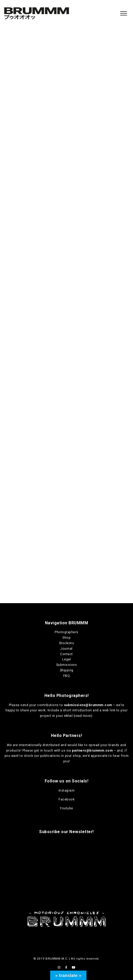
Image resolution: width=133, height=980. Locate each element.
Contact (66, 654)
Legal (67, 659)
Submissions (67, 665)
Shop (66, 638)
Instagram (67, 790)
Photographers (66, 632)
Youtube (66, 808)
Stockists (67, 643)
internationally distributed (39, 745)
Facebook (66, 799)
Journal (66, 648)
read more (83, 716)
